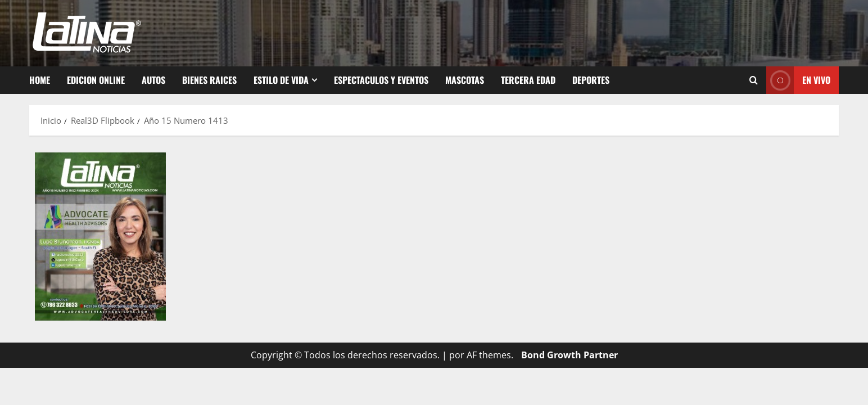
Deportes (591, 80)
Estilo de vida (281, 80)
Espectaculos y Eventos (381, 80)
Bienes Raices (209, 80)
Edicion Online (96, 80)
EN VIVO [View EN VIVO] (798, 80)
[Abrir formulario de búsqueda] (754, 80)
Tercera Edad (528, 80)
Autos (153, 80)
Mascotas (465, 80)
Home (40, 80)
